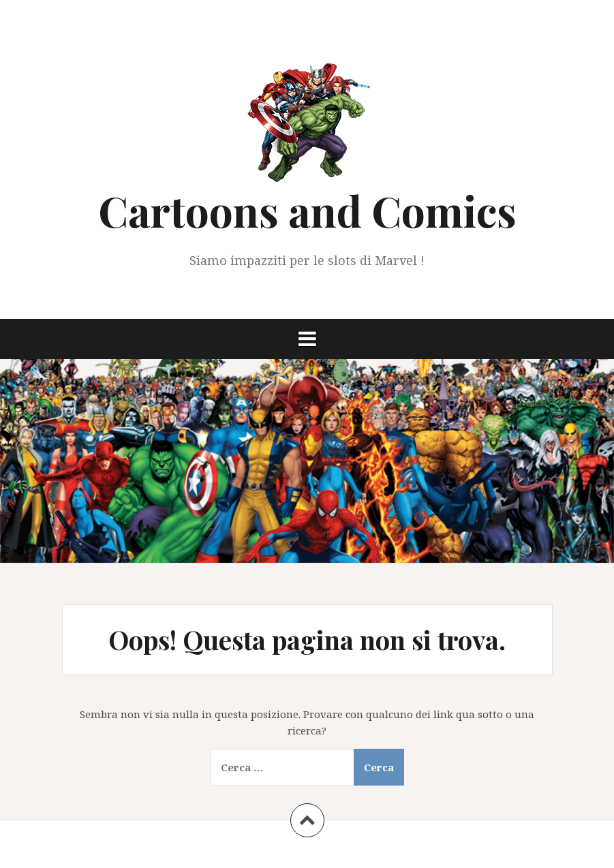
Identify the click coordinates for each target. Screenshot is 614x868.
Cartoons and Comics (307, 210)
